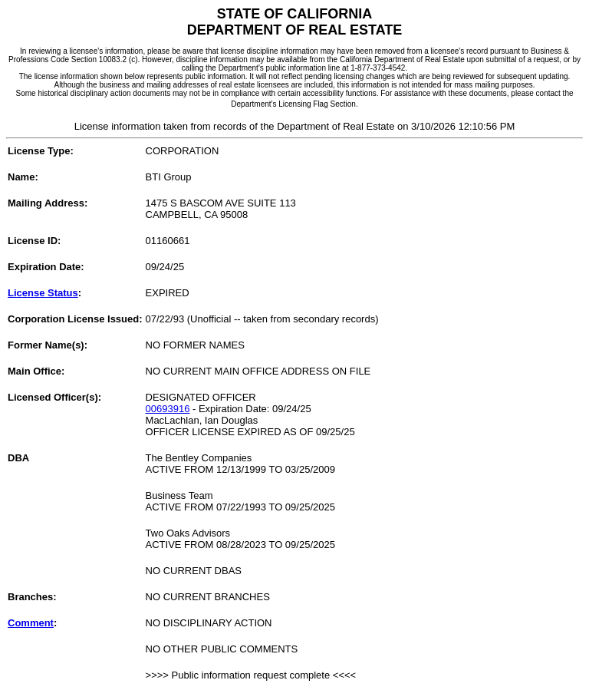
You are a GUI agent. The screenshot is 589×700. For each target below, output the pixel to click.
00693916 (168, 409)
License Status (43, 293)
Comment (31, 623)
